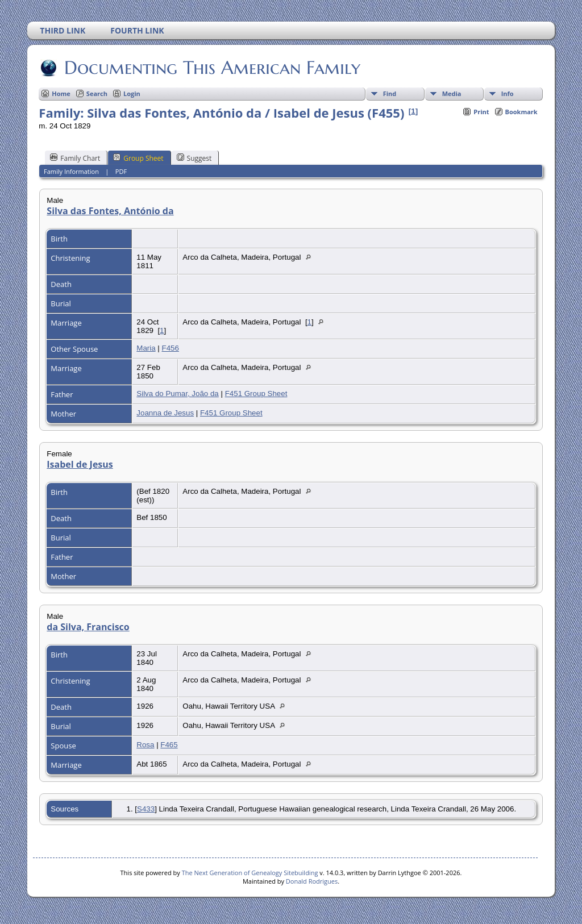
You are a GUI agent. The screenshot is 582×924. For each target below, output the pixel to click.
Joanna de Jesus (165, 413)
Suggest (194, 158)
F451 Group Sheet (256, 394)
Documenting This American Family (211, 68)
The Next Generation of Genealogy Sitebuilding (250, 873)
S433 (146, 809)
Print (481, 112)
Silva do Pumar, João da (177, 394)
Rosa (145, 745)
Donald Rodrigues (312, 881)
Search (97, 93)
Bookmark (521, 112)
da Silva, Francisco (88, 627)
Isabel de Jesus (80, 464)
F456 (171, 348)
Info (508, 93)
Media (452, 93)
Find (390, 93)
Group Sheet (138, 158)
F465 (169, 745)
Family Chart (75, 158)
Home (61, 93)
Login (132, 93)
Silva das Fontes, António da (110, 211)
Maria (146, 348)
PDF (121, 171)
